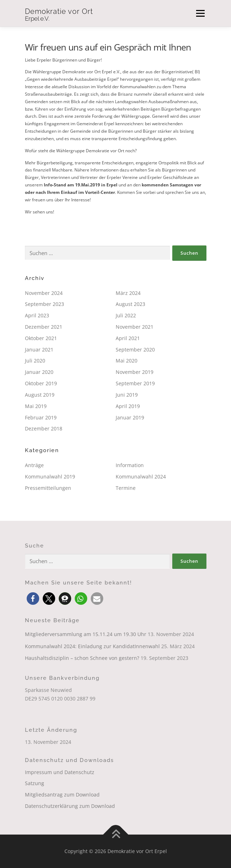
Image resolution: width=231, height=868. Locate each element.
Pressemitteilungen (48, 488)
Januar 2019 (130, 417)
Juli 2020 (35, 361)
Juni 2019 (127, 395)
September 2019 (135, 383)
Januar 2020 (39, 372)
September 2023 (44, 304)
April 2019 (128, 406)
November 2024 (44, 293)
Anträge (34, 465)
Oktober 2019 (41, 383)
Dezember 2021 (44, 327)
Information (130, 465)
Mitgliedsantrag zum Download (62, 795)
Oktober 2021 (41, 338)
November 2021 (135, 327)
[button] (33, 599)
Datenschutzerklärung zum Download (70, 806)
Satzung (35, 783)
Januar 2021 (39, 350)
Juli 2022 (126, 315)
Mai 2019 (36, 406)
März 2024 (128, 293)
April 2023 (37, 315)
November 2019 (135, 372)
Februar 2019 (41, 417)
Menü (200, 13)
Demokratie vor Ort (59, 11)
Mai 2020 (127, 361)
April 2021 (128, 338)
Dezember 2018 (44, 428)
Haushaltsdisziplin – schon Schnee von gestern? (82, 658)
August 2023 (130, 304)
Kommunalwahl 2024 (141, 477)
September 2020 (135, 350)
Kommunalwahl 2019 (50, 477)
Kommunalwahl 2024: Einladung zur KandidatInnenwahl (92, 646)
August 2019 (40, 395)
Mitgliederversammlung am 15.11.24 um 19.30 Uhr (86, 634)
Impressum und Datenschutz (60, 772)
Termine (126, 488)
